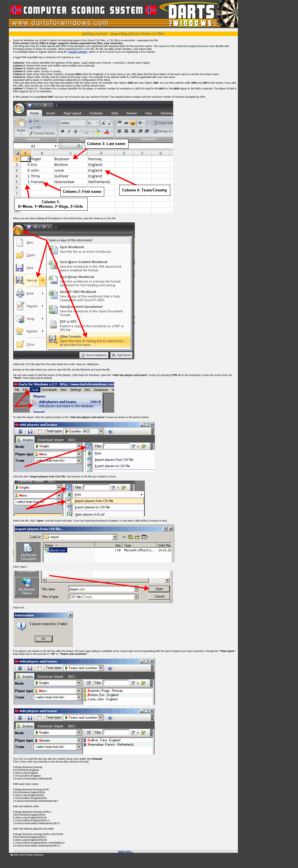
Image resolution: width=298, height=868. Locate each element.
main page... (125, 851)
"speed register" (78, 52)
